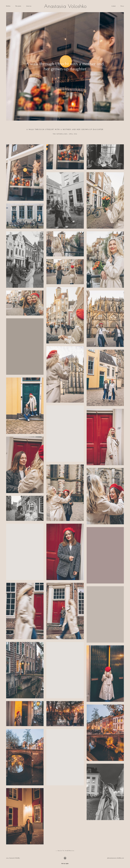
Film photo (18, 6)
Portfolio (8, 6)
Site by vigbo (65, 864)
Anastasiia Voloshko (65, 6)
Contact (114, 6)
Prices (122, 6)
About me (29, 6)
